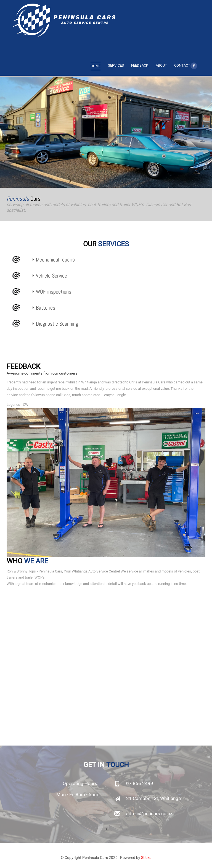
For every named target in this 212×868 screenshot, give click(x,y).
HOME (96, 66)
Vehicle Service (51, 276)
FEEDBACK (140, 65)
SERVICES (116, 65)
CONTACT (182, 65)
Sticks (146, 857)
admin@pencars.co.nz (149, 814)
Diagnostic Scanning (57, 324)
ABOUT (161, 65)
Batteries (46, 308)
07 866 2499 (140, 783)
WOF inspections (54, 292)
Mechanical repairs (55, 260)
